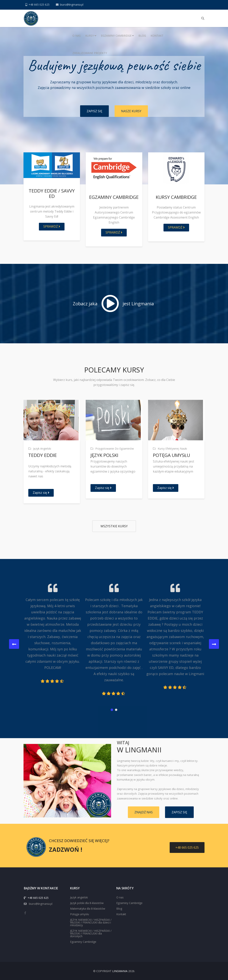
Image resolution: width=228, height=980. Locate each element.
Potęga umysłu (80, 914)
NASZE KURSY (131, 111)
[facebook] (25, 913)
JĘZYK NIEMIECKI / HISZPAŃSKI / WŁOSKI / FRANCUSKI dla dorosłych (91, 933)
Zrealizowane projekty (90, 53)
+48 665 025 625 (39, 5)
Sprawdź (52, 226)
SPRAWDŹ (114, 232)
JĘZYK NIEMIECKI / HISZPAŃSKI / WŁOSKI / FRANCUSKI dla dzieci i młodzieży (91, 922)
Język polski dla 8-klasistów (87, 903)
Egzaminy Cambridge (116, 36)
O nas (77, 36)
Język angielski (79, 897)
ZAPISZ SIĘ (94, 111)
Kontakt (157, 36)
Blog (142, 36)
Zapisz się (41, 493)
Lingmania (120, 971)
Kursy (90, 36)
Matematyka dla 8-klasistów (88, 909)
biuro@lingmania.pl (72, 5)
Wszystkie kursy (114, 526)
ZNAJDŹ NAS (144, 812)
